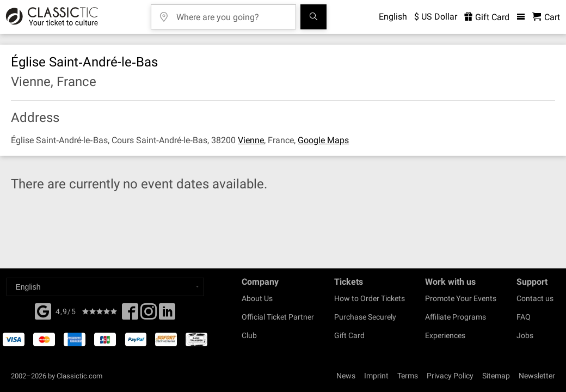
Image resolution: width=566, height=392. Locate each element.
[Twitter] (149, 315)
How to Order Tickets (370, 298)
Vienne (251, 140)
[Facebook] (43, 310)
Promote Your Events (461, 298)
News (346, 376)
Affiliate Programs (456, 317)
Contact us (535, 298)
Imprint (376, 376)
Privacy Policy (450, 376)
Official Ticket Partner (278, 317)
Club (249, 335)
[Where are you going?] (231, 13)
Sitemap (496, 376)
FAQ (524, 317)
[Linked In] (167, 315)
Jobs (525, 335)
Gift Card (349, 335)
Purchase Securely (365, 317)
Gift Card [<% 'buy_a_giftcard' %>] (487, 17)
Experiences (445, 335)
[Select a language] (105, 287)
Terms (408, 376)
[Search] (313, 17)
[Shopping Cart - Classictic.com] (546, 17)
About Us (257, 298)
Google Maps (323, 140)
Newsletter (537, 376)
